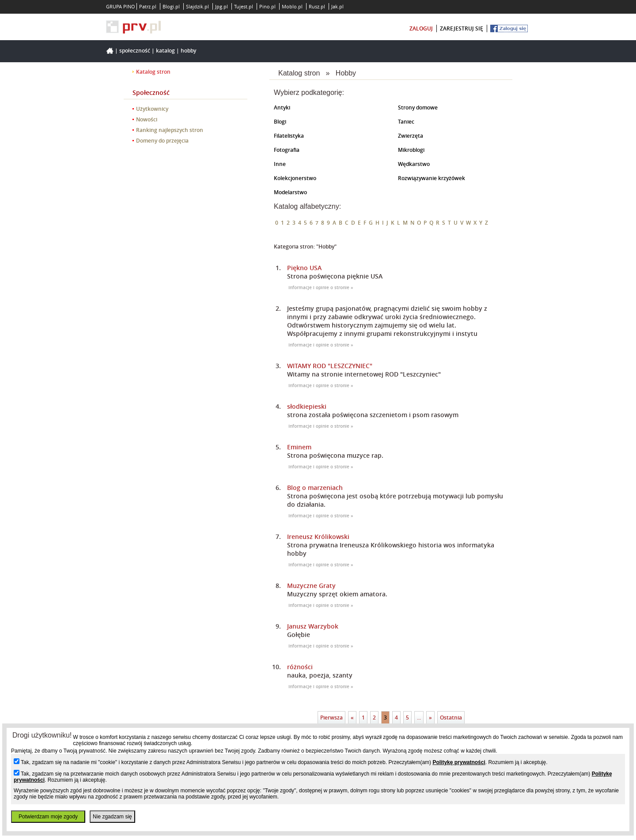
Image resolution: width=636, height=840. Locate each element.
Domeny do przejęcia (162, 141)
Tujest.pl (244, 6)
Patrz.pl (148, 6)
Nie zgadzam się (112, 817)
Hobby (188, 51)
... (419, 718)
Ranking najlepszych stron (170, 130)
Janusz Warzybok (313, 626)
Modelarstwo (290, 192)
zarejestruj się (462, 28)
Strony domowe (418, 107)
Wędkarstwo (414, 164)
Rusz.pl (317, 6)
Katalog (165, 51)
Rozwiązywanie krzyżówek (432, 178)
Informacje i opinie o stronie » (321, 288)
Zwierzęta (411, 136)
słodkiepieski (307, 406)
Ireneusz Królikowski (318, 537)
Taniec (406, 122)
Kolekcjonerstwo (295, 178)
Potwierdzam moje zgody (48, 817)
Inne (280, 164)
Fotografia (287, 150)
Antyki (282, 107)
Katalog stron (153, 72)
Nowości (147, 119)
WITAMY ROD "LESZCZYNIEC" (330, 366)
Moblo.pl (292, 6)
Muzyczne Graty (311, 586)
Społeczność (135, 51)
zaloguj (421, 28)
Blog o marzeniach (315, 488)
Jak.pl (337, 6)
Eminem (299, 447)
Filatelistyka (289, 136)
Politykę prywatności (459, 762)
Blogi (280, 122)
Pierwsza (331, 718)
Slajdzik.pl (197, 6)
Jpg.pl (221, 6)
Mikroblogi (411, 150)
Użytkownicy (152, 109)
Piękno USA (304, 268)
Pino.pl (267, 6)
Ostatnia (451, 718)
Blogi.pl (171, 6)
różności (300, 667)
